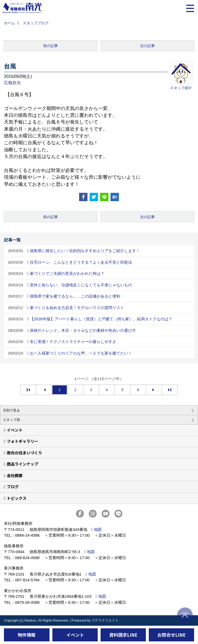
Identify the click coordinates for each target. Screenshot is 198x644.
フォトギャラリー (23, 441)
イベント (15, 430)
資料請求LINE (123, 635)
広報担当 (12, 83)
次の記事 (147, 46)
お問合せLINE (172, 635)
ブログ (13, 487)
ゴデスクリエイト (105, 620)
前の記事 (51, 46)
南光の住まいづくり (24, 453)
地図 (98, 529)
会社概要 (15, 475)
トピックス (17, 498)
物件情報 (27, 635)
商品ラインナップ (23, 464)
